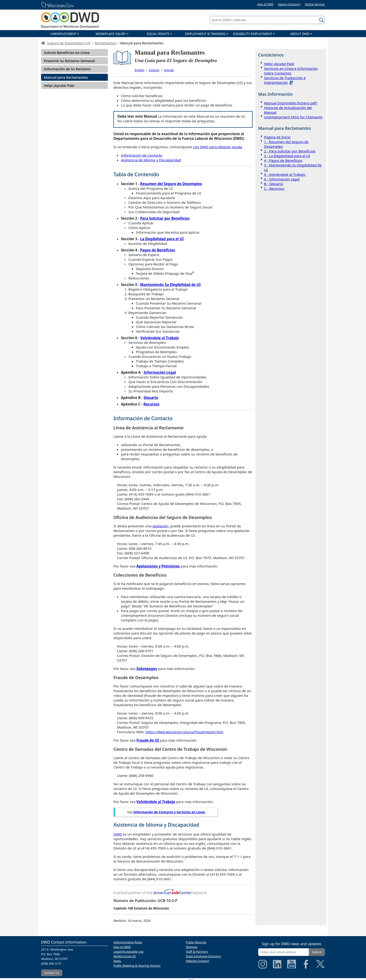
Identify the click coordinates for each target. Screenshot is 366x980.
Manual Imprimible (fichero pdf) (290, 103)
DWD (118, 834)
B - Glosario (274, 184)
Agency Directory (289, 4)
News (117, 961)
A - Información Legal (282, 179)
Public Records (196, 942)
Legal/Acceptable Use (128, 952)
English (139, 70)
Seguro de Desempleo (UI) (69, 43)
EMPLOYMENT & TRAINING (205, 34)
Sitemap (192, 947)
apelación (160, 526)
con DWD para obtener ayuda (218, 147)
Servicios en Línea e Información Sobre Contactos (291, 71)
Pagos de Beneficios (158, 250)
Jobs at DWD (265, 4)
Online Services (315, 4)
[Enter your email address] (284, 952)
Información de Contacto (142, 155)
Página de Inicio (277, 137)
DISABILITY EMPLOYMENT (253, 34)
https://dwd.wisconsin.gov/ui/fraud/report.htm (184, 732)
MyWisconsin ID (125, 956)
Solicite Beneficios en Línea (67, 53)
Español (154, 70)
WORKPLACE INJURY (111, 34)
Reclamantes (105, 43)
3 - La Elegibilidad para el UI (287, 156)
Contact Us (52, 973)
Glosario (151, 398)
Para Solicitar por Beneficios (165, 218)
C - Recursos (274, 188)
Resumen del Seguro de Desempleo (171, 184)
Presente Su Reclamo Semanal (69, 61)
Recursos (151, 404)
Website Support (197, 961)
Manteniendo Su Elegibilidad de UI (170, 285)
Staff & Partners (197, 952)
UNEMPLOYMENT (63, 34)
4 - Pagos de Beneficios (283, 160)
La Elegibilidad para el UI (162, 239)
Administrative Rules (128, 942)
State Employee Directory (203, 956)
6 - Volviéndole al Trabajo (285, 174)
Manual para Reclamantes (66, 77)
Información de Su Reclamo (67, 69)
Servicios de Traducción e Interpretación (285, 80)
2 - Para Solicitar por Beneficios (290, 151)
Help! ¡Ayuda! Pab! (59, 85)
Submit (317, 952)
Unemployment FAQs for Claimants (293, 117)
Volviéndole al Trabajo (159, 338)
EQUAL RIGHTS (158, 34)
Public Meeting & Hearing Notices (137, 966)
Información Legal (160, 372)
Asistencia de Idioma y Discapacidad (151, 160)
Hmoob (169, 70)
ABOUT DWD (300, 34)
